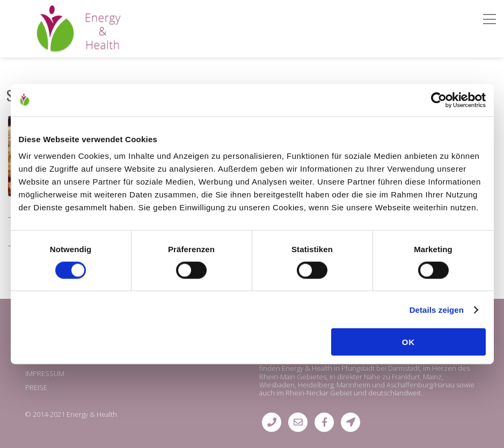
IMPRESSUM (45, 373)
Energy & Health (92, 414)
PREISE (36, 387)
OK (409, 342)
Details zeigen (437, 309)
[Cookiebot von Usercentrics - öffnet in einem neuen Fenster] (439, 100)
